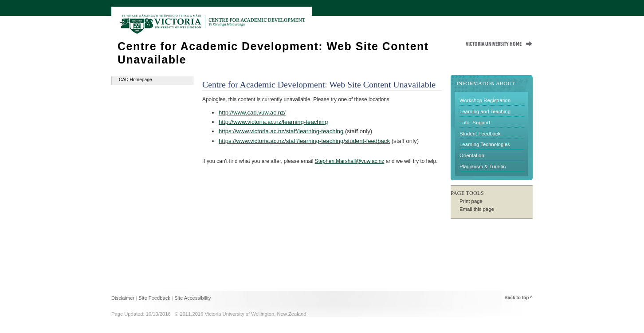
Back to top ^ (518, 298)
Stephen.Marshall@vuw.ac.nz (350, 161)
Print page (471, 201)
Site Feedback (154, 298)
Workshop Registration (485, 100)
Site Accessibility (193, 298)
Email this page (477, 209)
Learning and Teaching (485, 111)
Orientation (472, 155)
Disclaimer (123, 298)
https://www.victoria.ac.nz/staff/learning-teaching (281, 131)
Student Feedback (480, 134)
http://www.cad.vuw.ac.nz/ (252, 113)
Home (439, 19)
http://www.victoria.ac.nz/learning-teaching (273, 122)
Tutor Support (475, 123)
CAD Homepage (135, 80)
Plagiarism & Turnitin (483, 166)
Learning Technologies (485, 144)
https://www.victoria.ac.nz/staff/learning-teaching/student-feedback (304, 141)
